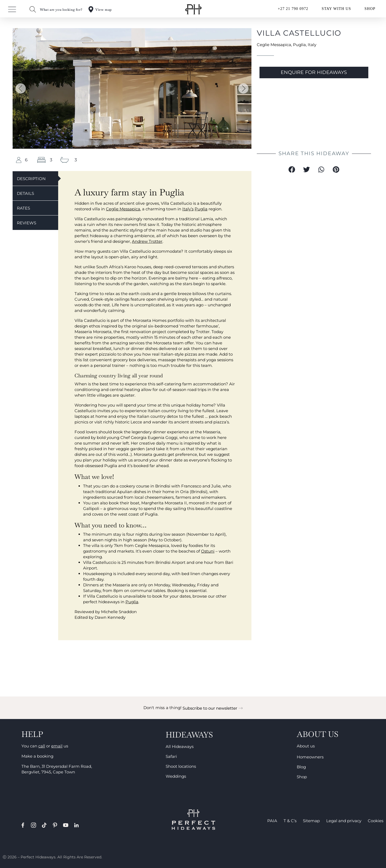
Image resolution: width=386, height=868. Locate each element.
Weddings (176, 776)
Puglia (299, 45)
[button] (21, 88)
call (42, 746)
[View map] (91, 9)
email (57, 746)
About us (306, 746)
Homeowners (310, 757)
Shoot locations (181, 766)
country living (175, 411)
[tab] (35, 178)
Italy (312, 45)
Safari (171, 756)
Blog (301, 767)
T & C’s (290, 821)
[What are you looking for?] (33, 9)
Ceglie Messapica (274, 45)
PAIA (272, 821)
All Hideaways (180, 746)
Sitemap (311, 821)
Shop (302, 777)
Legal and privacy (344, 821)
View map (104, 10)
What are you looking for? (61, 10)
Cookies (376, 821)
